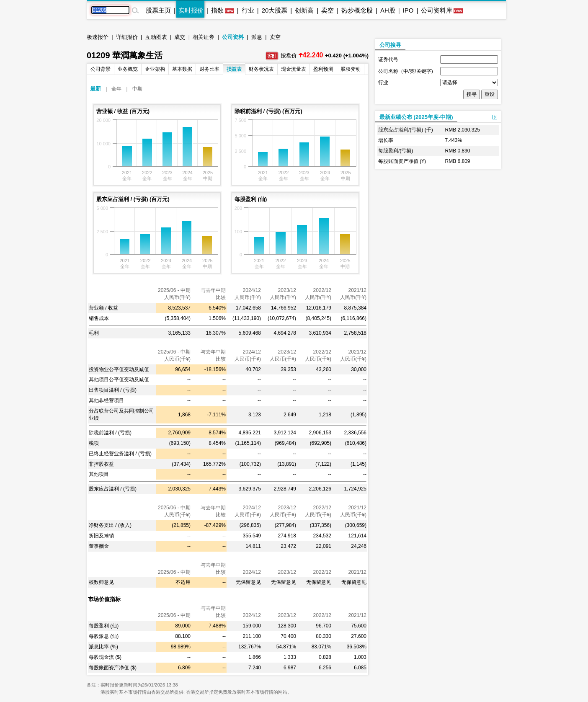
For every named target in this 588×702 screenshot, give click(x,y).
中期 (137, 89)
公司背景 (101, 69)
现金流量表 (294, 69)
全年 (116, 89)
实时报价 (191, 10)
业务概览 (128, 69)
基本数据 (182, 69)
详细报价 (127, 37)
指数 (217, 10)
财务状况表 (261, 69)
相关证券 (204, 37)
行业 (248, 10)
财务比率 (209, 69)
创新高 (304, 10)
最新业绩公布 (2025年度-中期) (416, 117)
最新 (95, 89)
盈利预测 (323, 69)
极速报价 (98, 37)
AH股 (388, 10)
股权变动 (351, 69)
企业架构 (155, 69)
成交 (180, 37)
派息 (257, 37)
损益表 (234, 69)
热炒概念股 (357, 10)
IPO (408, 10)
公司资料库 (437, 10)
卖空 (328, 10)
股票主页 (158, 10)
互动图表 (156, 37)
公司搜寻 (390, 45)
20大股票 (275, 10)
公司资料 (233, 37)
